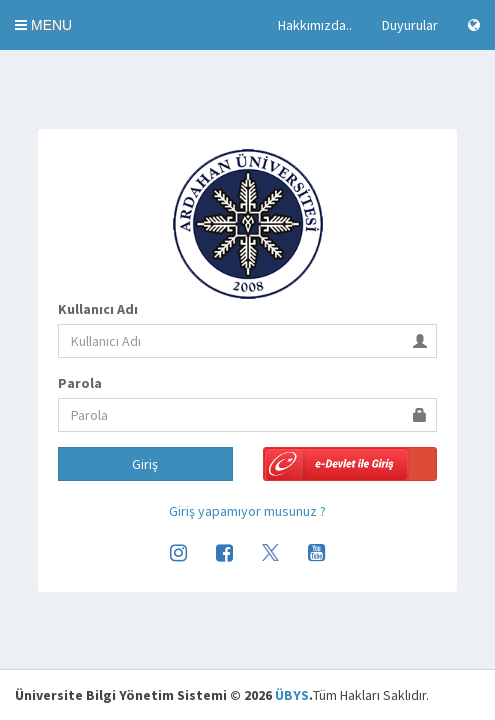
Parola (80, 383)
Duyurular (410, 25)
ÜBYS (292, 695)
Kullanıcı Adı (98, 309)
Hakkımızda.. (315, 25)
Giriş (145, 464)
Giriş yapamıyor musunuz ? (247, 511)
